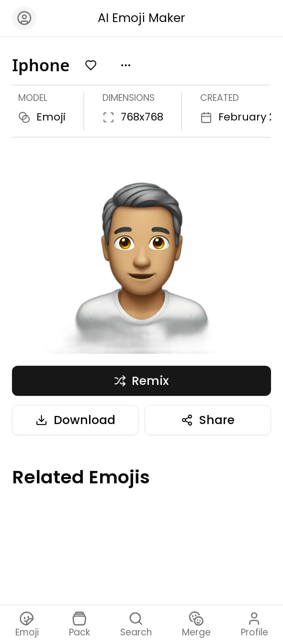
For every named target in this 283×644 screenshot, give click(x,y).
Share (208, 420)
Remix (142, 381)
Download (75, 420)
